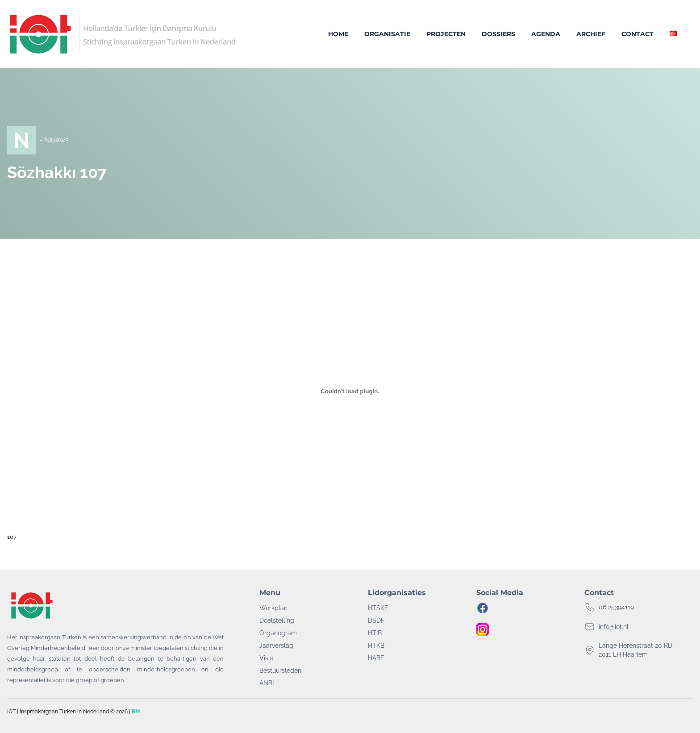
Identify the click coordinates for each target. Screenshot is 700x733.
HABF (376, 658)
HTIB (375, 633)
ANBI (267, 683)
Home (338, 34)
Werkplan (273, 608)
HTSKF (378, 608)
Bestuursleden (280, 671)
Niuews (56, 140)
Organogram (278, 633)
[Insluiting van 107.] (350, 391)
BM (136, 712)
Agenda (546, 34)
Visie (266, 658)
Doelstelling (277, 621)
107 (12, 537)
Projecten (446, 34)
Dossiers (498, 34)
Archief (591, 34)
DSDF (376, 621)
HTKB (376, 646)
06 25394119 (616, 607)
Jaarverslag (276, 646)
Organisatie (387, 34)
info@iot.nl (614, 627)
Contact (637, 34)
